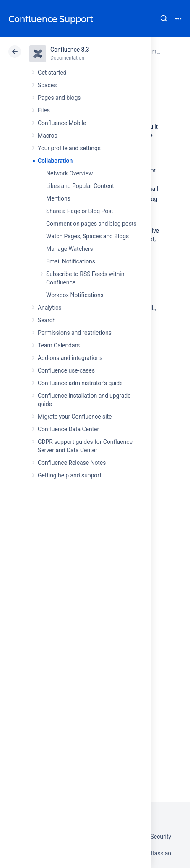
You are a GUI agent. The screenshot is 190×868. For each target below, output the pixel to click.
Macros (48, 136)
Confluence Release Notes (72, 463)
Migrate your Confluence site (75, 417)
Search (164, 18)
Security (161, 837)
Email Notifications (71, 261)
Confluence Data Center (68, 429)
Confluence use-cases (66, 370)
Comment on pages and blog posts (91, 224)
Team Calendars (59, 345)
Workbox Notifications (75, 295)
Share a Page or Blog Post (80, 211)
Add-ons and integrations (70, 358)
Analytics (49, 308)
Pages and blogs (59, 98)
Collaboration (55, 161)
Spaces (47, 85)
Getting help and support (70, 475)
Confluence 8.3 (70, 50)
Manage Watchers (70, 249)
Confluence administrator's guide (80, 383)
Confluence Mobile (62, 123)
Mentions (58, 198)
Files (44, 110)
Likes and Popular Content (80, 186)
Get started (52, 73)
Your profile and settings (69, 148)
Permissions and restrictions (75, 333)
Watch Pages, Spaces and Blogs (87, 236)
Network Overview (69, 173)
